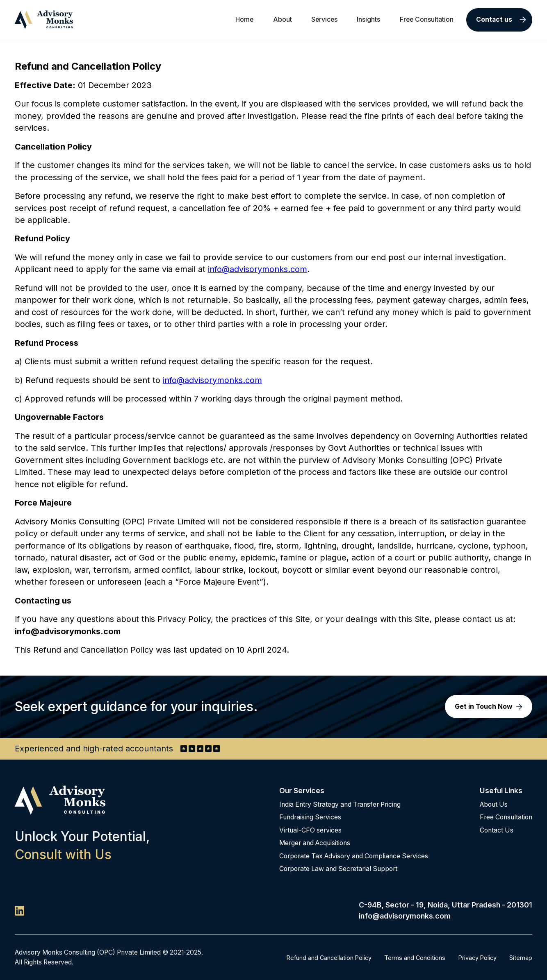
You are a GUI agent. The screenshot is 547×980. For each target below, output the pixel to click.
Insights (368, 19)
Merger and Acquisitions (315, 843)
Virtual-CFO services (310, 830)
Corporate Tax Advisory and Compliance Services (354, 856)
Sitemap (521, 958)
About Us (494, 804)
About (283, 19)
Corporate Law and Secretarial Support (338, 869)
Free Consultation (427, 19)
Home (244, 19)
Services (324, 19)
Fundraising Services (310, 817)
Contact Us (497, 830)
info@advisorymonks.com (258, 269)
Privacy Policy (477, 958)
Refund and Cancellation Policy (329, 958)
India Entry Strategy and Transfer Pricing (340, 804)
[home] (44, 20)
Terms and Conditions (415, 958)
